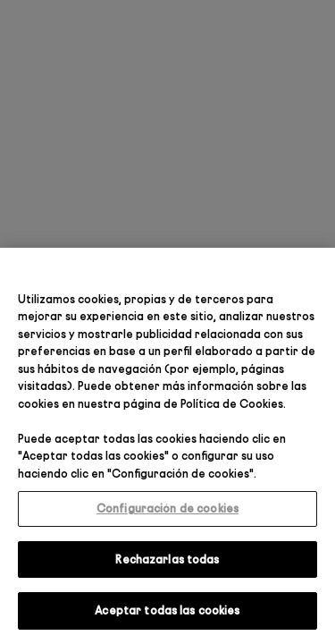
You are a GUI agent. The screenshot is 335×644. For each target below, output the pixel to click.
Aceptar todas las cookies (167, 610)
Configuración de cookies (167, 508)
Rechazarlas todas (167, 559)
